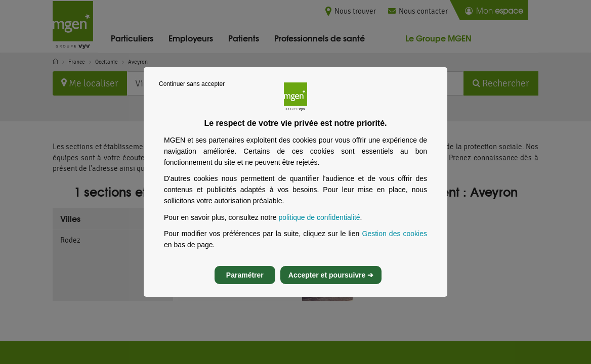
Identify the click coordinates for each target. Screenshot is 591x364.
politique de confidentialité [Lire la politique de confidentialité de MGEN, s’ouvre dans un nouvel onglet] (319, 226)
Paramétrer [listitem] (245, 284)
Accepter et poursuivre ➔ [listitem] (331, 284)
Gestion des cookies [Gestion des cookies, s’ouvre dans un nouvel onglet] (395, 243)
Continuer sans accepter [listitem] (192, 93)
